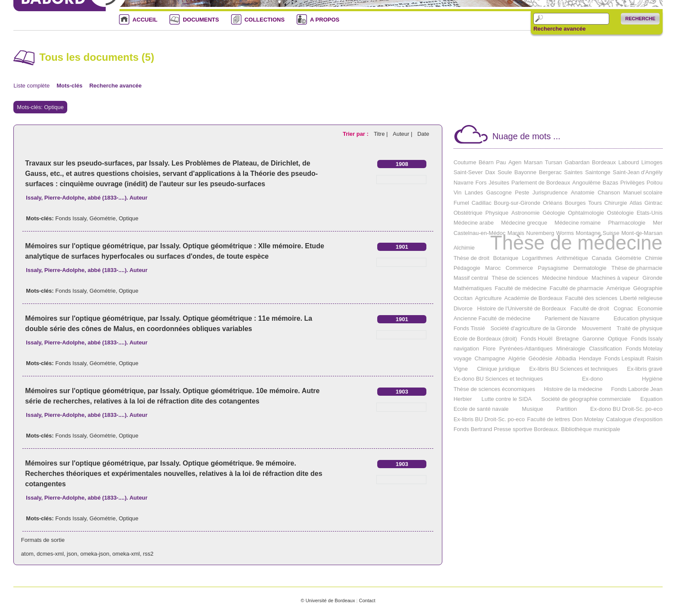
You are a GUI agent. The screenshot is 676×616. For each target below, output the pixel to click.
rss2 (148, 554)
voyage (463, 358)
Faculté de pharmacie (577, 288)
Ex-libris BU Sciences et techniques (574, 369)
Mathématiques (473, 288)
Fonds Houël (537, 339)
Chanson (609, 192)
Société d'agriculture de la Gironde (534, 328)
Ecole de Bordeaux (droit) (485, 339)
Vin (458, 192)
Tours (595, 203)
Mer (657, 223)
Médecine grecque (524, 223)
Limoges (652, 162)
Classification (606, 349)
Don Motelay (588, 419)
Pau (501, 162)
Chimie (654, 258)
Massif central (471, 278)
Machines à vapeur (615, 278)
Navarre (463, 183)
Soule (505, 172)
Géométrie (103, 218)
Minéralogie (571, 349)
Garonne (593, 339)
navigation (466, 349)
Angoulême (586, 183)
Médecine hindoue (565, 278)
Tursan (554, 162)
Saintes (573, 172)
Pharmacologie (627, 223)
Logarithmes (538, 258)
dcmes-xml (50, 554)
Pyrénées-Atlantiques (526, 349)
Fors (481, 183)
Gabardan (577, 162)
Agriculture (488, 298)
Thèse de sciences (515, 278)
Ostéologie (620, 213)
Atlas (636, 203)
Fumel (461, 203)
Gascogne (499, 192)
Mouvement (596, 328)
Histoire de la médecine (573, 389)
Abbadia (566, 358)
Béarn (486, 162)
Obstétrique (468, 213)
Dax (490, 172)
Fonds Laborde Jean (637, 389)
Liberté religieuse (641, 298)
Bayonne (525, 172)
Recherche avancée (559, 29)
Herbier (463, 399)
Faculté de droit (590, 308)
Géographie (648, 288)
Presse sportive (513, 429)
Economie (650, 308)
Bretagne (568, 339)
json (72, 554)
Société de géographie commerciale (586, 399)
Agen (515, 162)
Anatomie (583, 192)
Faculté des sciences (591, 298)
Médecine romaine (577, 223)
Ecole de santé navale (481, 409)
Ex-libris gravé (645, 369)
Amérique (618, 288)
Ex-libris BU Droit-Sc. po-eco (489, 419)
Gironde (652, 278)
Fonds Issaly (71, 218)
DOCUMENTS (201, 20)
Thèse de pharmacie (637, 268)
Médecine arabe (474, 223)
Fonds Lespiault (624, 358)
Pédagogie (467, 268)
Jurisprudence (550, 192)
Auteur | (403, 134)
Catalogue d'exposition (634, 419)
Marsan (533, 162)
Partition (567, 409)
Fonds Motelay (644, 349)
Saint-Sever (468, 172)
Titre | (382, 134)
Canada (602, 258)
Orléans (553, 203)
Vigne (461, 369)
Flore (489, 349)
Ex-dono (592, 379)
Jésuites (499, 183)
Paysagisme (553, 268)
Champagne (490, 358)
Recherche (640, 19)
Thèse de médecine (576, 243)
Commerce (520, 268)
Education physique (638, 318)
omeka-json (95, 554)
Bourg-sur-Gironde (517, 203)
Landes (474, 192)
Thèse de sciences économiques (494, 389)
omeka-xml (126, 554)
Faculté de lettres (548, 419)
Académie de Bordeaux (534, 298)
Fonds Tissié (469, 328)
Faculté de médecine (521, 288)
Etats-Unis (650, 213)
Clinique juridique (498, 369)
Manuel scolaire (643, 192)
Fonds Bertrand (473, 429)
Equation (651, 399)
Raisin (654, 358)
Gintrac (654, 203)
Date (423, 134)
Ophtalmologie (586, 213)
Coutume (465, 162)
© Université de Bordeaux (328, 600)
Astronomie (526, 213)
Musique (533, 409)
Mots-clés (69, 86)
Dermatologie (590, 268)
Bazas (610, 183)
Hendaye (590, 358)
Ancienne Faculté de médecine (492, 318)
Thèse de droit (471, 258)
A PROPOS (325, 20)
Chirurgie (616, 203)
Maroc (493, 268)
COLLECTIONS (264, 20)
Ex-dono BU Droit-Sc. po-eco (626, 409)
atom (27, 554)
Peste (522, 192)
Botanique (506, 258)
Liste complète (31, 86)
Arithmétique (572, 258)
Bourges (575, 203)
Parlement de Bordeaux (541, 183)
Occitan (463, 298)
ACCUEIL (145, 20)
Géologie (554, 213)
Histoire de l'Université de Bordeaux (522, 308)
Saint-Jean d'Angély (637, 172)
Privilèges (632, 183)
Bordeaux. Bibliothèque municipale (577, 429)
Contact (367, 600)
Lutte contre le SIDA (507, 399)
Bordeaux (604, 162)
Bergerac (550, 172)
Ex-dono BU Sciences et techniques (498, 379)
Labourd (629, 162)
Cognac (623, 308)
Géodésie (541, 358)
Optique (128, 218)
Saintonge (598, 172)
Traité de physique (639, 328)
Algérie (516, 358)
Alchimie (464, 248)
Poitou (655, 183)
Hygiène (652, 379)
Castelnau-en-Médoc (480, 233)
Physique (497, 213)
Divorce (463, 308)
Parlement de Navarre (572, 318)
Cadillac (482, 203)
